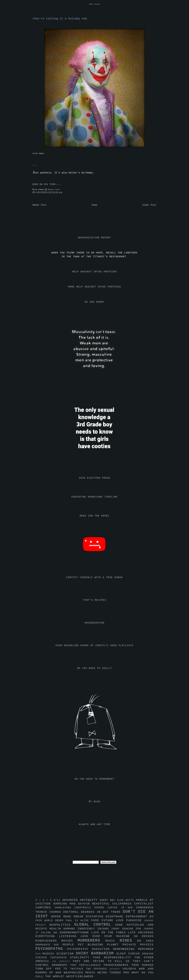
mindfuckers (48, 941)
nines (128, 941)
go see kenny (94, 302)
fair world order (51, 921)
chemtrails (85, 908)
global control (95, 925)
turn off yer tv (53, 969)
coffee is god (122, 908)
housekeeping (94, 623)
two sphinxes (98, 969)
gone (121, 925)
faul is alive (79, 921)
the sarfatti (62, 961)
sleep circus (129, 954)
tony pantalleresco (87, 965)
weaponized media (80, 973)
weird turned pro (115, 973)
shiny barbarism (96, 953)
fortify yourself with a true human (95, 578)
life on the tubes (110, 933)
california (123, 904)
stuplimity (81, 958)
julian (47, 933)
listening (70, 936)
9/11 (58, 900)
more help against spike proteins (94, 287)
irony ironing (123, 929)
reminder (146, 949)
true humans (142, 965)
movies (70, 941)
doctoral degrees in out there (93, 912)
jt (38, 933)
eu (152, 917)
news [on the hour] (94, 516)
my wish (94, 802)
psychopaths (51, 949)
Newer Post (40, 205)
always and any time (95, 824)
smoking (148, 954)
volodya (131, 969)
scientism (66, 954)
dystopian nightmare (106, 917)
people (70, 945)
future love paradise (123, 920)
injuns (104, 929)
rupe (39, 954)
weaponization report (94, 238)
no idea (145, 941)
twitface (78, 969)
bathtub (85, 904)
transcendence (117, 965)
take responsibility (114, 958)
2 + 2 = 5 (45, 900)
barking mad (66, 904)
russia (49, 954)
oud (58, 945)
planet (115, 945)
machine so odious (135, 936)
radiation (103, 949)
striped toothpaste (53, 958)
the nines (95, 4)
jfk (140, 929)
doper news (54, 189)
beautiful (102, 904)
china (101, 908)
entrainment (138, 917)
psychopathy (80, 949)
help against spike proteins (94, 272)
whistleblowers (80, 976)
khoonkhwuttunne (76, 933)
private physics (138, 945)
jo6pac (149, 929)
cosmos (56, 912)
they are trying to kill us (103, 961)
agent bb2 (108, 900)
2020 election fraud (95, 478)
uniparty (116, 969)
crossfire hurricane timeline (94, 497)
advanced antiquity (81, 900)
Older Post (149, 205)
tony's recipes (95, 600)
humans (71, 929)
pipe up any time (44, 184)
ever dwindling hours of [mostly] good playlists (94, 646)
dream (80, 917)
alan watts (126, 900)
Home (94, 205)
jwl (56, 933)
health (56, 929)
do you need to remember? (95, 779)
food (96, 920)
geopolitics (62, 925)
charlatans (65, 908)
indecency (87, 929)
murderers (92, 941)
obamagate (45, 945)
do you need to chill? (94, 668)
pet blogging (93, 945)
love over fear (98, 936)
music (112, 941)
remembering (126, 949)
